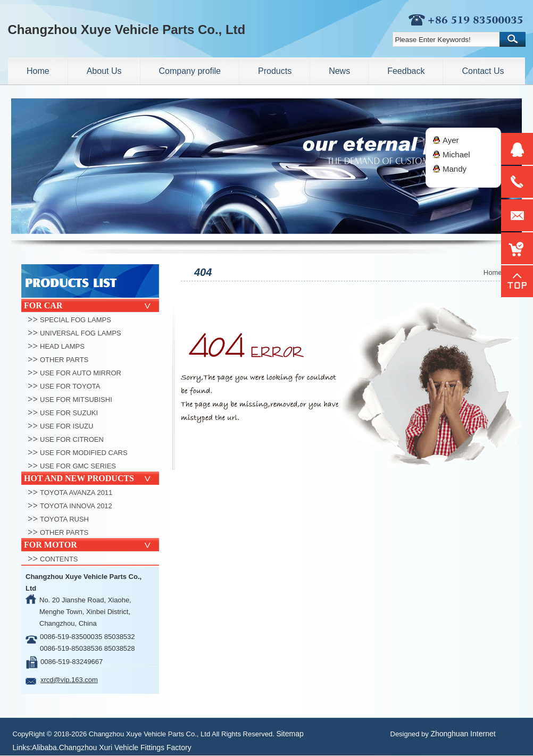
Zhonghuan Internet (463, 734)
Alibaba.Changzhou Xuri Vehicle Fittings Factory (112, 747)
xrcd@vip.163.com (69, 680)
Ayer (451, 140)
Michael (456, 154)
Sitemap (290, 734)
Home (493, 272)
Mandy (455, 169)
